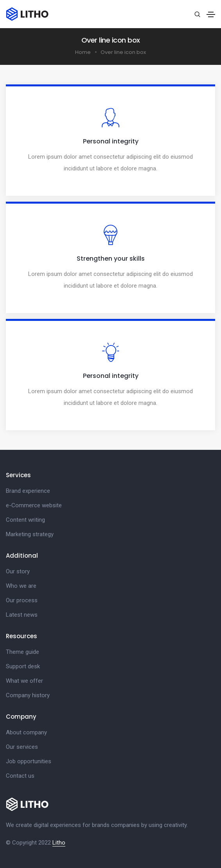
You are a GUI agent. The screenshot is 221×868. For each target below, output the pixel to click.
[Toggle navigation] (211, 14)
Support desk (23, 666)
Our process (22, 600)
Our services (22, 747)
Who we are (21, 586)
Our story (18, 571)
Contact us (20, 776)
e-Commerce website (34, 505)
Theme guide (22, 652)
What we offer (24, 681)
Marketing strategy (30, 534)
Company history (28, 695)
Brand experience (28, 491)
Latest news (22, 615)
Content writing (25, 520)
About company (26, 732)
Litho (59, 843)
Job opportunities (29, 761)
